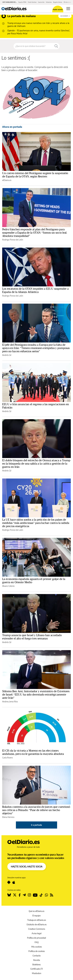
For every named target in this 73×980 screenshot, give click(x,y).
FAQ (37, 942)
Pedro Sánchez (32, 2)
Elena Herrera (8, 817)
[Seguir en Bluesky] (9, 895)
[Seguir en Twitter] (15, 895)
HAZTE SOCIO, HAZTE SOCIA (27, 867)
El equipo (36, 916)
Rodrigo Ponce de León (13, 240)
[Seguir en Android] (9, 882)
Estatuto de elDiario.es (37, 924)
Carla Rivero (8, 758)
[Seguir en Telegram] (24, 895)
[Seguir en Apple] (14, 882)
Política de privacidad (36, 938)
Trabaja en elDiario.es (37, 920)
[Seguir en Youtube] (35, 895)
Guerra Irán (41, 2)
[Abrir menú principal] (68, 9)
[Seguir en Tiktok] (41, 895)
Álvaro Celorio (8, 586)
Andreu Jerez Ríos (10, 702)
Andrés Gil (7, 355)
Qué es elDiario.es (36, 911)
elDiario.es (7, 180)
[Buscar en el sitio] (33, 46)
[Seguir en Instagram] (29, 895)
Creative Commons (37, 929)
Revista (37, 960)
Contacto (37, 956)
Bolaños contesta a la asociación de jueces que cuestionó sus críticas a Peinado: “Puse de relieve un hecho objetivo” (36, 810)
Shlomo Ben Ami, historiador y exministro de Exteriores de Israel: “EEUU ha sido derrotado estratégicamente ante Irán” (36, 695)
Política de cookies (37, 951)
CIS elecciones (68, 2)
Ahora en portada (12, 127)
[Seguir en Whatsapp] (46, 895)
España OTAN (22, 2)
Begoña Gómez (58, 2)
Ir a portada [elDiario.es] (36, 825)
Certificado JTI (37, 969)
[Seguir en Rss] (52, 895)
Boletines (36, 964)
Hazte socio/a (58, 9)
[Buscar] (56, 46)
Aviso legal (36, 933)
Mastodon (37, 973)
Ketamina (49, 2)
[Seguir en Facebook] (20, 895)
